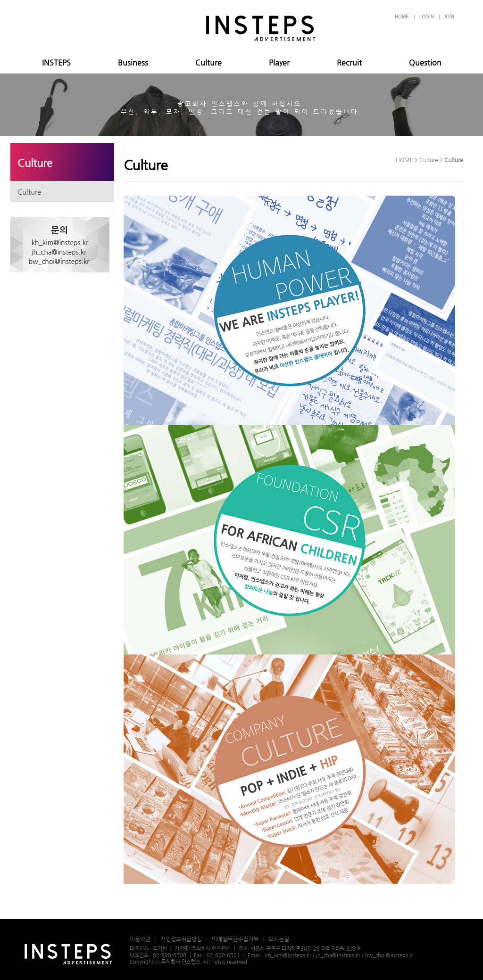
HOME (402, 17)
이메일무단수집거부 (235, 939)
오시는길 (279, 939)
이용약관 (140, 939)
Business (133, 62)
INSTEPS (56, 62)
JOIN (449, 17)
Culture (208, 62)
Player (279, 62)
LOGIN (427, 17)
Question (425, 62)
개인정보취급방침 (181, 939)
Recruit (349, 62)
